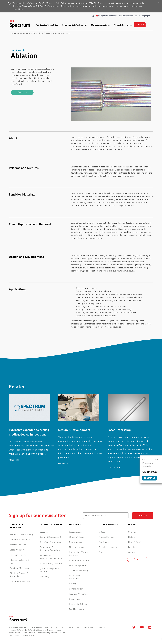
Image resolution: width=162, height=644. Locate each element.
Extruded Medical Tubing (21, 535)
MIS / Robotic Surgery (79, 560)
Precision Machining (19, 568)
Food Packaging (76, 609)
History (131, 537)
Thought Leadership (108, 547)
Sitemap (102, 627)
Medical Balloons (18, 545)
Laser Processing (18, 550)
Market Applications (100, 25)
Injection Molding (18, 555)
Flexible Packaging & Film (20, 562)
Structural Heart (76, 537)
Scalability (44, 577)
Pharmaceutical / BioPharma (77, 577)
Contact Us (22, 92)
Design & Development (50, 537)
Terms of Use (74, 627)
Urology (73, 584)
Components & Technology (74, 25)
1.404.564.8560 (150, 472)
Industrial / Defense (78, 604)
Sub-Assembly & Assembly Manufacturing (51, 557)
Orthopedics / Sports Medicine (79, 554)
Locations (133, 547)
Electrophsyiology (77, 547)
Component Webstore (106, 16)
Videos (102, 532)
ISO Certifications (126, 16)
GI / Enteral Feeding (78, 571)
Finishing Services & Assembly (19, 575)
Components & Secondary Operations (50, 549)
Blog (101, 552)
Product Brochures (107, 537)
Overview (44, 532)
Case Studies (104, 542)
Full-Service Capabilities (47, 25)
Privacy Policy (89, 627)
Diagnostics (74, 599)
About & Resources (123, 25)
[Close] (159, 3)
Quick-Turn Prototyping (50, 542)
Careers (132, 552)
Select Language (142, 16)
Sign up (143, 516)
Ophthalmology (76, 589)
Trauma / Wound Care (79, 594)
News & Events (135, 542)
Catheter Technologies (20, 540)
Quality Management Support (49, 570)
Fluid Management (78, 565)
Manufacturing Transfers (51, 563)
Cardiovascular (76, 532)
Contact (140, 25)
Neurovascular (76, 542)
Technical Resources (108, 525)
